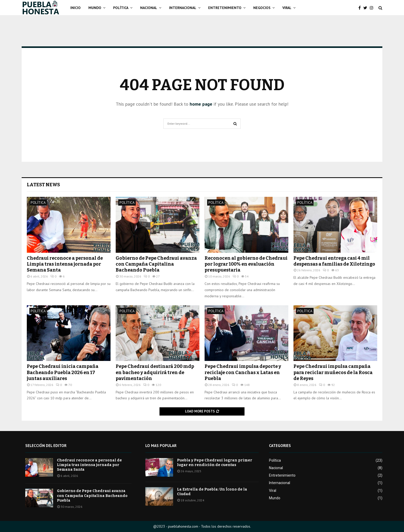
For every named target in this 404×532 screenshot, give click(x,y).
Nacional (149, 8)
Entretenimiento (225, 8)
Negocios (262, 8)
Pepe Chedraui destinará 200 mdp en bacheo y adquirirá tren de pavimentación (155, 372)
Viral (287, 8)
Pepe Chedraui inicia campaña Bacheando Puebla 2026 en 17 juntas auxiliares (63, 372)
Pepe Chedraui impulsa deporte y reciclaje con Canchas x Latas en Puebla (243, 372)
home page (201, 104)
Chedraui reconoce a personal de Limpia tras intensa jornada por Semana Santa (65, 264)
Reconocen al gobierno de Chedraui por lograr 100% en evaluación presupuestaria (246, 264)
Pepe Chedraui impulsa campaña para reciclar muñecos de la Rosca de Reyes (333, 372)
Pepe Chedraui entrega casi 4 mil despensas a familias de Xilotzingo (334, 261)
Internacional (183, 8)
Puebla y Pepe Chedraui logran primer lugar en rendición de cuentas (215, 463)
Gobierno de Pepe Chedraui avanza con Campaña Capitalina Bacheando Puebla (156, 264)
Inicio (75, 8)
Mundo (95, 8)
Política (121, 8)
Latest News (43, 185)
